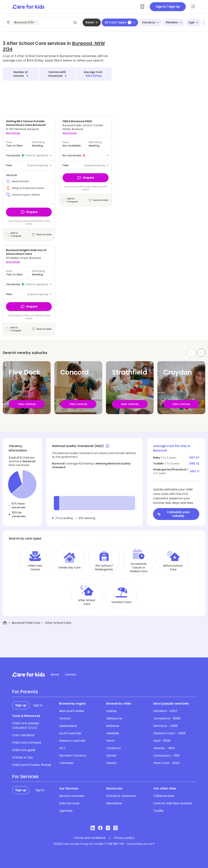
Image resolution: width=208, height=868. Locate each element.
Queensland (68, 726)
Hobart (112, 763)
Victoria (65, 718)
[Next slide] (201, 353)
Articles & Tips (22, 757)
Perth (110, 741)
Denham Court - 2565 (169, 733)
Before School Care (173, 568)
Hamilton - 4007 (165, 711)
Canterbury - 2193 (167, 756)
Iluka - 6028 (162, 741)
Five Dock (25, 372)
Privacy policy (124, 838)
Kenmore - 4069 (166, 726)
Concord (74, 372)
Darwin (111, 756)
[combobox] (42, 22)
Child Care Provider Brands (32, 765)
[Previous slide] (191, 353)
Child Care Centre (35, 568)
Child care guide (24, 750)
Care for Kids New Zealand (173, 803)
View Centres (27, 404)
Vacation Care (121, 602)
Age (193, 22)
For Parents (25, 692)
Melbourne (114, 718)
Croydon (178, 372)
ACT (62, 748)
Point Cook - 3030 (166, 763)
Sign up (21, 705)
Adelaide (113, 733)
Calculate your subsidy (174, 514)
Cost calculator (23, 735)
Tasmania (66, 763)
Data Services (69, 803)
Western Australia (72, 741)
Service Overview (72, 796)
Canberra (113, 748)
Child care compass (27, 743)
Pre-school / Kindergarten (104, 568)
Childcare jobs (164, 796)
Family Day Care (70, 568)
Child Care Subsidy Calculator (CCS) (26, 725)
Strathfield (130, 372)
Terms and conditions (90, 838)
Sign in (38, 705)
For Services (25, 777)
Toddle (158, 811)
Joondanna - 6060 (167, 718)
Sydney (112, 711)
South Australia (70, 733)
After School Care (87, 602)
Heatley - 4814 (164, 748)
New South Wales (72, 711)
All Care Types (120, 22)
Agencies (66, 811)
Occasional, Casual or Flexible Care (139, 568)
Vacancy (150, 22)
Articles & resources (121, 796)
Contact (71, 674)
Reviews (174, 22)
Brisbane (113, 726)
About (55, 674)
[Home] (5, 623)
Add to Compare (16, 235)
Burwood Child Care (26, 623)
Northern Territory (73, 756)
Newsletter (114, 803)
